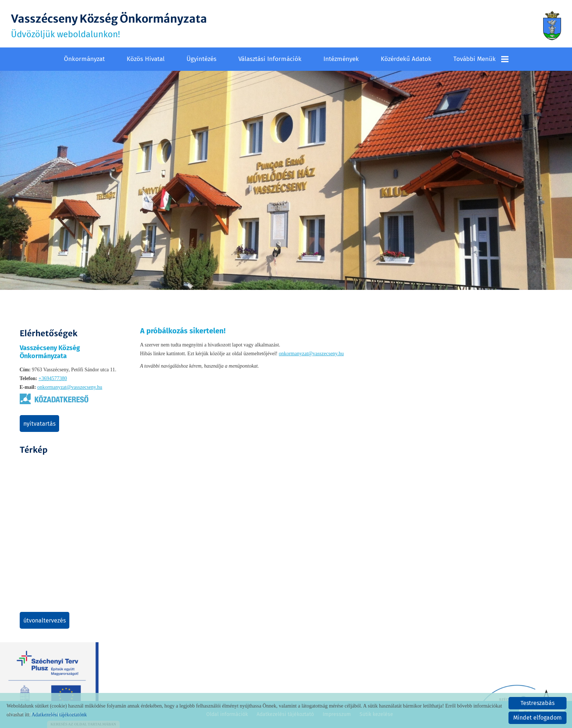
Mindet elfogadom (538, 718)
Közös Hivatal (146, 59)
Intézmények (341, 59)
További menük (481, 59)
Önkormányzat (84, 59)
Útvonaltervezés (45, 620)
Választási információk (270, 59)
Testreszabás (538, 703)
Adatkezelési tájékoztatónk (59, 715)
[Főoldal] (552, 26)
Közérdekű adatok (406, 59)
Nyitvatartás (39, 424)
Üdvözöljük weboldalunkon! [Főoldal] (109, 26)
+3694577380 (53, 378)
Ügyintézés (201, 59)
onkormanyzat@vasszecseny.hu (70, 387)
